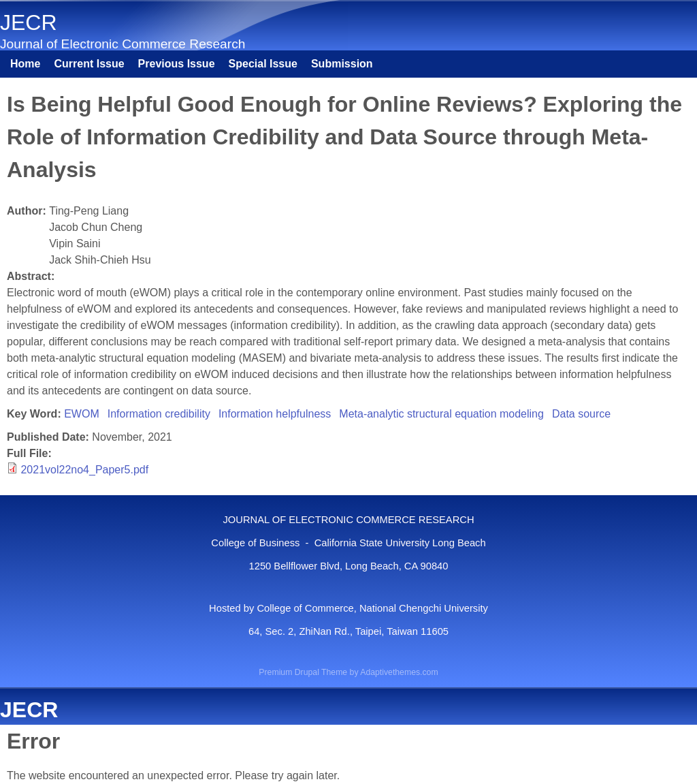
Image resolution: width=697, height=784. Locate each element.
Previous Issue (177, 64)
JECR (29, 22)
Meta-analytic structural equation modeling (441, 414)
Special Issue (263, 64)
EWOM (82, 414)
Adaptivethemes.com (399, 672)
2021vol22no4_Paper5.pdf (84, 470)
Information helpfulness (275, 414)
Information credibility (159, 414)
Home (25, 64)
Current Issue (89, 64)
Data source (581, 414)
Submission (342, 64)
